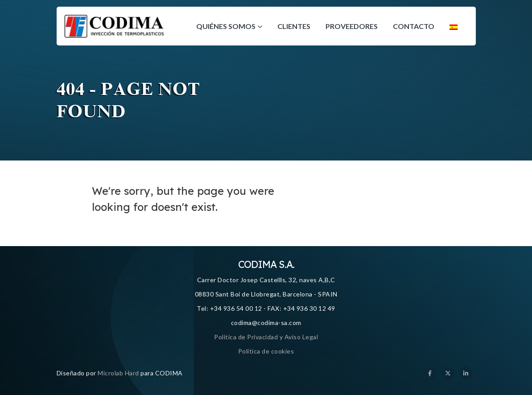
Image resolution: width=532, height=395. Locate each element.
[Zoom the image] (114, 19)
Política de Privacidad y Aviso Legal (266, 337)
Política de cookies (266, 351)
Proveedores (352, 26)
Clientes (294, 26)
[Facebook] (430, 373)
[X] (448, 373)
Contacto (414, 26)
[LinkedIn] (466, 373)
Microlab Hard (118, 373)
